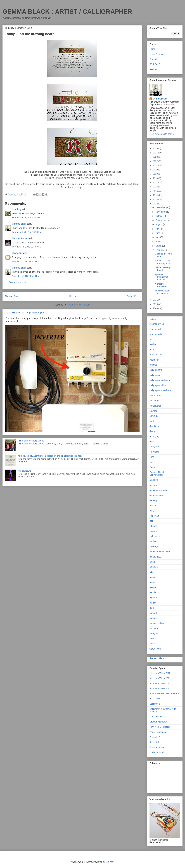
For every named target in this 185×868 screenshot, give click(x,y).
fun (151, 462)
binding (153, 344)
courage (153, 411)
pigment (153, 598)
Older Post (133, 296)
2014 (156, 195)
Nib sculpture (25, 471)
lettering (153, 526)
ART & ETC (155, 699)
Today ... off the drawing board (163, 262)
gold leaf (154, 480)
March (159, 246)
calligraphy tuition (158, 385)
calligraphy (155, 375)
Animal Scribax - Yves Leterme (164, 693)
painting (153, 577)
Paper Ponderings (158, 732)
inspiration (154, 516)
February (160, 250)
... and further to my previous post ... (26, 313)
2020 (156, 170)
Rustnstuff (154, 742)
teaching (154, 628)
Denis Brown (156, 717)
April (158, 242)
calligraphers (156, 370)
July (158, 229)
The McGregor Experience (162, 292)
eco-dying (154, 436)
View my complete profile (162, 134)
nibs (152, 572)
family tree (155, 447)
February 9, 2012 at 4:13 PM (26, 217)
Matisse (153, 541)
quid (152, 608)
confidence (155, 401)
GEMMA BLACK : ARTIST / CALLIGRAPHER (67, 12)
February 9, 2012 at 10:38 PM (27, 232)
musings (154, 567)
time (152, 639)
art (151, 339)
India (152, 511)
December (161, 207)
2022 (156, 161)
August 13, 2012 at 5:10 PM (26, 276)
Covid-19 (154, 416)
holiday (153, 506)
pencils (153, 592)
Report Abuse (158, 658)
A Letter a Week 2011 (160, 678)
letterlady (17, 209)
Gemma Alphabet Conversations (158, 474)
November (161, 212)
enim (152, 441)
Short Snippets (157, 747)
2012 (156, 204)
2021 (156, 165)
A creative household (161, 285)
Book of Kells (156, 355)
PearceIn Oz (156, 737)
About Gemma (157, 54)
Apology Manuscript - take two (162, 277)
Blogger (110, 862)
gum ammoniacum (158, 490)
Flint (152, 457)
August (159, 224)
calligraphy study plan (160, 380)
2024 (156, 153)
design (153, 431)
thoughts (154, 633)
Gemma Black (19, 224)
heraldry (153, 500)
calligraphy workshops (160, 390)
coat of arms (155, 395)
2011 (156, 300)
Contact (153, 59)
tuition (152, 644)
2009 (156, 308)
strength (153, 613)
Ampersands (156, 334)
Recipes (153, 69)
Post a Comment (18, 282)
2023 (156, 157)
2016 (156, 187)
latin (152, 521)
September (161, 220)
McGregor (154, 546)
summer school (157, 623)
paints (152, 582)
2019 (156, 174)
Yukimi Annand (157, 752)
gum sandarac (156, 495)
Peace (153, 587)
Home (73, 296)
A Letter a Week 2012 (160, 683)
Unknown (17, 253)
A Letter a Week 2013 (160, 689)
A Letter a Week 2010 (160, 673)
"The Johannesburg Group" (31, 441)
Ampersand (155, 329)
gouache (154, 485)
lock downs (155, 536)
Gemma (153, 467)
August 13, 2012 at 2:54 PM (26, 261)
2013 (156, 199)
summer (153, 618)
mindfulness (155, 557)
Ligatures (154, 531)
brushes (153, 365)
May (158, 237)
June (158, 233)
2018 (156, 178)
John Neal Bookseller (160, 727)
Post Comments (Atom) (79, 305)
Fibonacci (154, 452)
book (152, 349)
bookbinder (155, 360)
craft (152, 421)
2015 (156, 191)
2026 (156, 148)
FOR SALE (155, 64)
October (160, 216)
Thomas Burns (19, 238)
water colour (155, 649)
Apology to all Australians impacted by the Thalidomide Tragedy (50, 456)
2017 (156, 182)
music (152, 562)
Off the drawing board (162, 269)
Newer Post (12, 296)
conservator (155, 406)
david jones (155, 426)
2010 (156, 304)
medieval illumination (160, 552)
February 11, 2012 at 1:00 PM (27, 247)
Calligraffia (155, 704)
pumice (153, 603)
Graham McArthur (158, 722)
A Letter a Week (157, 324)
